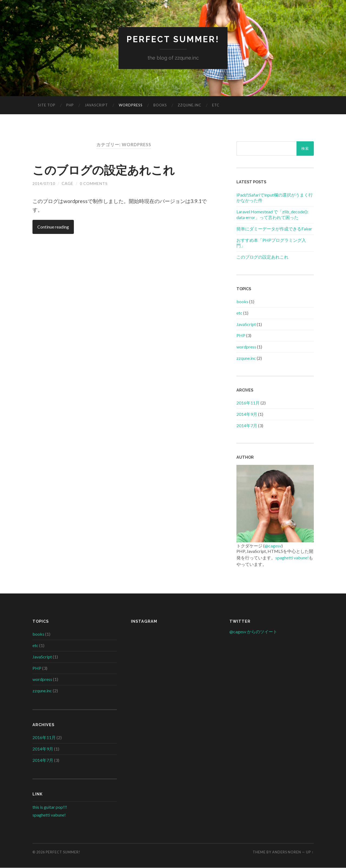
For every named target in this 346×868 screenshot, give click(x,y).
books (160, 105)
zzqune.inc (190, 105)
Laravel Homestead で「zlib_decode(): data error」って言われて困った (272, 215)
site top (47, 105)
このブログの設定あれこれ (107, 170)
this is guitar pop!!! (50, 807)
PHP (70, 105)
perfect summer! (173, 39)
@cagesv (273, 546)
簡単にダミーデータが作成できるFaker (274, 229)
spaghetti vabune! (292, 558)
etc (216, 105)
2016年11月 (248, 403)
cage (67, 184)
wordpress (131, 105)
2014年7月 (247, 425)
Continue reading (53, 227)
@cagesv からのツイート (253, 632)
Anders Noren (287, 852)
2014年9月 (247, 414)
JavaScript (96, 105)
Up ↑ (310, 852)
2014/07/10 (44, 184)
